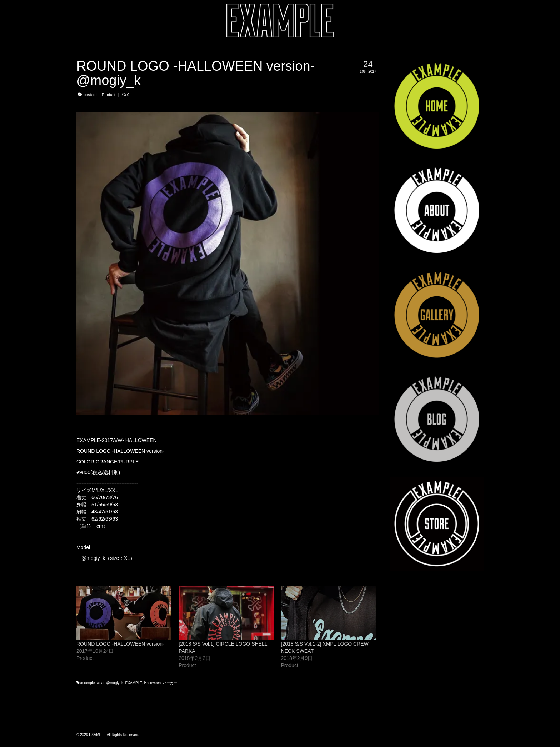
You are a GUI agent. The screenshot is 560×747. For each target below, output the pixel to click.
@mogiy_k (93, 558)
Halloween (152, 683)
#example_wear (92, 683)
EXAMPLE (134, 683)
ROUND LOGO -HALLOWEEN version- (120, 644)
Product (109, 95)
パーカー (170, 683)
